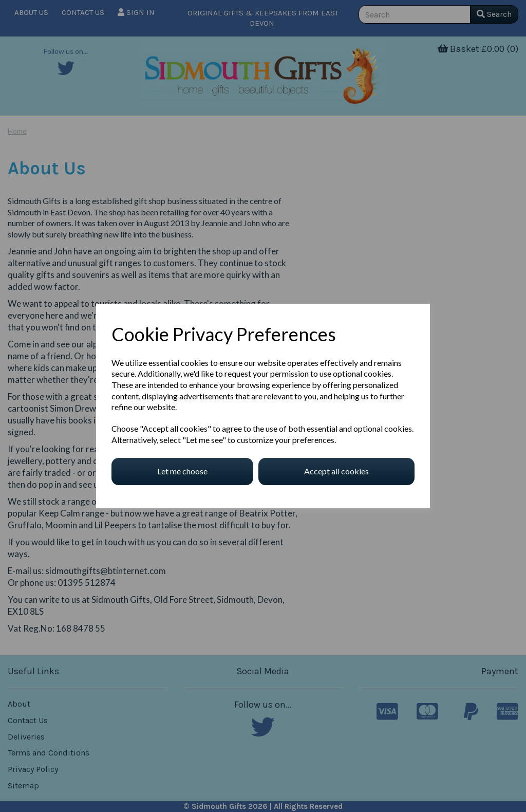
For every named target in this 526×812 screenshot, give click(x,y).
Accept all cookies (336, 471)
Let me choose (182, 471)
